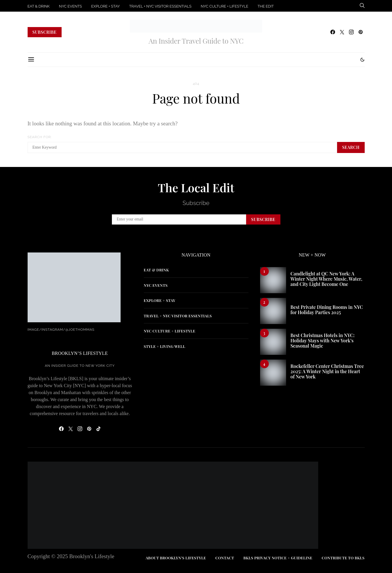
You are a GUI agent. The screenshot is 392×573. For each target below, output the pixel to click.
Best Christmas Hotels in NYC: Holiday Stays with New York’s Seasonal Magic (323, 340)
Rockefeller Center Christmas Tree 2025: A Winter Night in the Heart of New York (327, 371)
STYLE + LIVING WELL (165, 346)
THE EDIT (266, 6)
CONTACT (225, 558)
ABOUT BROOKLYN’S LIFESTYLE (176, 558)
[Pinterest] (361, 32)
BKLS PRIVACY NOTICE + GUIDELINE (278, 558)
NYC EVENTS (70, 6)
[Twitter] (342, 32)
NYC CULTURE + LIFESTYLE (225, 6)
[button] (362, 60)
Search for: (40, 137)
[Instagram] (351, 32)
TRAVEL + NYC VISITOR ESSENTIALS (160, 6)
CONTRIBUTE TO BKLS (343, 558)
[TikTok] (99, 429)
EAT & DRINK (39, 6)
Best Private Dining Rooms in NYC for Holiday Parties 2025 (327, 310)
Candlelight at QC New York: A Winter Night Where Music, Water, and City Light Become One (326, 279)
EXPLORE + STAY (105, 6)
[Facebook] (333, 32)
